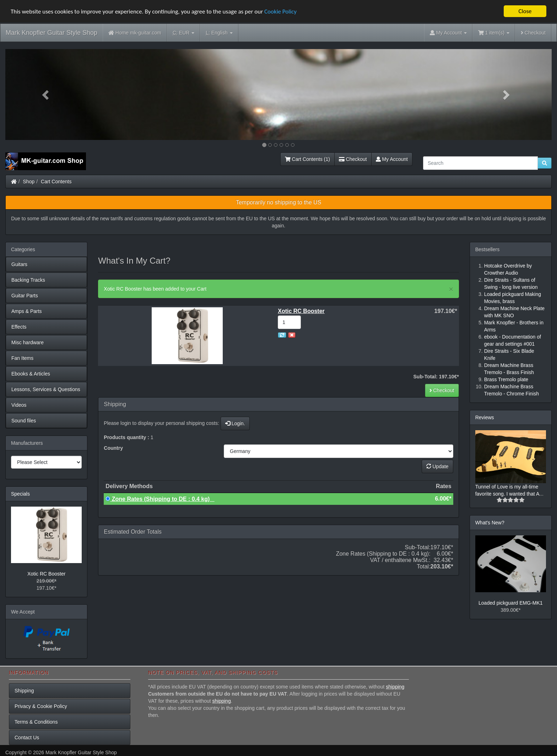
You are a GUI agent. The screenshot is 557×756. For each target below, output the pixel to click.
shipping (395, 687)
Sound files (24, 421)
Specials (20, 494)
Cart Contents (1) (307, 159)
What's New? (490, 523)
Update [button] (437, 466)
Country (113, 448)
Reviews (485, 417)
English (219, 33)
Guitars (19, 264)
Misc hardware (28, 342)
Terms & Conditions (36, 722)
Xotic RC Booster (46, 574)
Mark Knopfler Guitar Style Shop (52, 33)
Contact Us (27, 738)
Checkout (533, 33)
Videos (19, 405)
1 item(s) (494, 33)
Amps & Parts (27, 311)
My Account (392, 159)
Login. (235, 423)
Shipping (24, 691)
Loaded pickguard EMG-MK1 (511, 603)
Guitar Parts (25, 296)
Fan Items (22, 358)
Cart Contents (56, 182)
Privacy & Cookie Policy (41, 706)
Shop (29, 182)
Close (525, 11)
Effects (19, 327)
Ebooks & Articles (31, 374)
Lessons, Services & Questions (46, 389)
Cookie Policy (280, 12)
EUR (183, 33)
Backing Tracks (28, 280)
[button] (46, 94)
